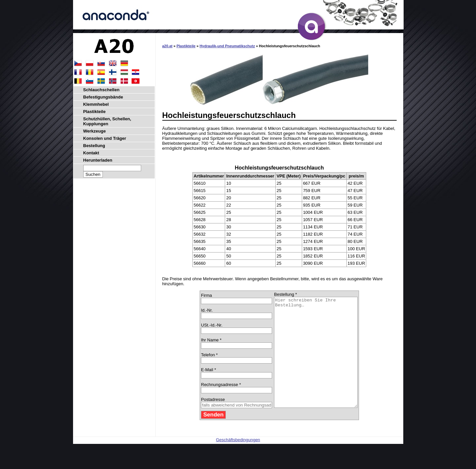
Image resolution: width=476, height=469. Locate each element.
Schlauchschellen (101, 90)
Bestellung (94, 146)
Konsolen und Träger (105, 138)
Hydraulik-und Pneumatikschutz (227, 46)
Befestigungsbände (103, 97)
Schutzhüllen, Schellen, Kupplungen (107, 121)
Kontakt (91, 153)
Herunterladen (98, 160)
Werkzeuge (95, 131)
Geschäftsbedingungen (238, 462)
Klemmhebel (96, 104)
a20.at (167, 46)
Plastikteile (186, 46)
